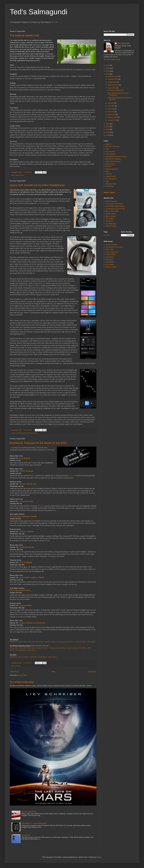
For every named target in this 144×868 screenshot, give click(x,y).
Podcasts (18, 666)
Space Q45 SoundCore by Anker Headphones (37, 185)
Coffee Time (109, 250)
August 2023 (112, 88)
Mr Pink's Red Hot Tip (27, 484)
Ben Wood (41, 506)
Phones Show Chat (25, 642)
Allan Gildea (52, 657)
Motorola (108, 166)
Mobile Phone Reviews (113, 161)
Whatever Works (50, 642)
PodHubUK (14, 642)
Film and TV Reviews (112, 147)
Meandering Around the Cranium (116, 157)
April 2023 (111, 112)
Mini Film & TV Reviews (113, 159)
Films (107, 149)
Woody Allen (110, 186)
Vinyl (107, 181)
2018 (108, 135)
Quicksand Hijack (26, 605)
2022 (108, 124)
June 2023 (111, 106)
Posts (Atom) (23, 675)
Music (36, 433)
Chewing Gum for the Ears (66, 642)
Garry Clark (72, 475)
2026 (108, 65)
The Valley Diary (111, 224)
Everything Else (25, 458)
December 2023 (113, 76)
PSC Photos (83, 648)
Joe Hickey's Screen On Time (115, 209)
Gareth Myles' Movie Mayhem (115, 206)
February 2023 (113, 117)
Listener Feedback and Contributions (32, 623)
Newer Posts (15, 672)
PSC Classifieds (21, 650)
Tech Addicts (91, 642)
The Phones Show (38, 642)
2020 (108, 129)
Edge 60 (108, 144)
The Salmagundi (111, 179)
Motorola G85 (26, 835)
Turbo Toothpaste (26, 562)
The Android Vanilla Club (24, 35)
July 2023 (111, 103)
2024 (108, 71)
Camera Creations (111, 201)
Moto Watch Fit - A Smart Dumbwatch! (34, 823)
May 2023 (111, 109)
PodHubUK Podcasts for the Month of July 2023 (38, 443)
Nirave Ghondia (15, 552)
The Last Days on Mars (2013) (22, 682)
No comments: (28, 172)
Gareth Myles (42, 657)
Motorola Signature (112, 169)
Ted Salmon (13, 657)
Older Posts (92, 672)
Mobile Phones (20, 175)
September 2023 (113, 85)
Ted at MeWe (110, 264)
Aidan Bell (33, 657)
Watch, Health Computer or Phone (31, 577)
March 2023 (112, 115)
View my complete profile (112, 60)
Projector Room (81, 642)
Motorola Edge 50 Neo (29, 812)
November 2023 (113, 79)
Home (53, 672)
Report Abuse (109, 192)
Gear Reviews (20, 433)
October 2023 (112, 82)
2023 (108, 74)
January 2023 (112, 120)
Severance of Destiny (27, 531)
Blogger (99, 857)
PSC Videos (109, 259)
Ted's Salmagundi (39, 12)
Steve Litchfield (24, 657)
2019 (108, 132)
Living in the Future (26, 501)
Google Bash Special (26, 547)
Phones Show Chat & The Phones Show (23, 648)
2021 (108, 127)
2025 (108, 68)
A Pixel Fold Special (26, 471)
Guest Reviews (111, 154)
